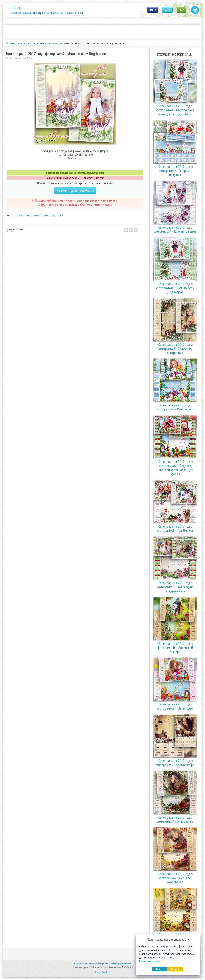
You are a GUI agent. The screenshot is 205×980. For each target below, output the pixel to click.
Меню (167, 10)
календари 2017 (20, 215)
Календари (14, 58)
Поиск (153, 10)
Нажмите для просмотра (75, 191)
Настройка (175, 969)
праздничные (48, 215)
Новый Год (27, 58)
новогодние (31, 215)
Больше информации (150, 961)
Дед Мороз (59, 215)
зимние (39, 215)
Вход (181, 10)
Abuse (98, 972)
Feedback (106, 972)
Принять (160, 969)
